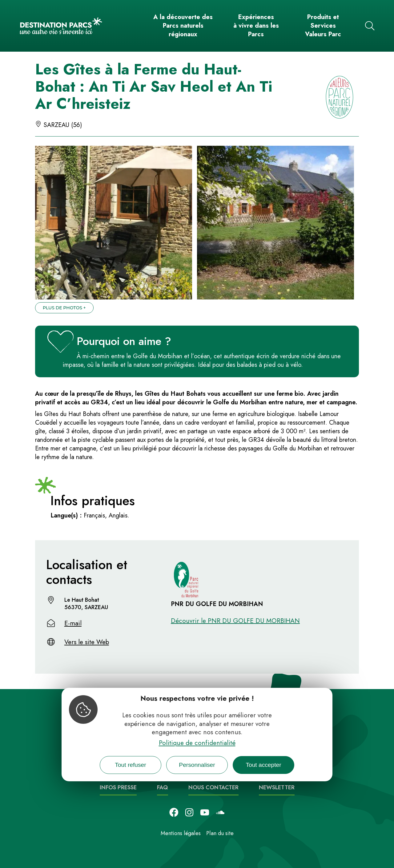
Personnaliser (197, 765)
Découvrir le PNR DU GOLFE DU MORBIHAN (235, 621)
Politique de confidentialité (197, 743)
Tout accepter (263, 765)
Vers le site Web (87, 642)
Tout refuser (130, 765)
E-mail (73, 623)
